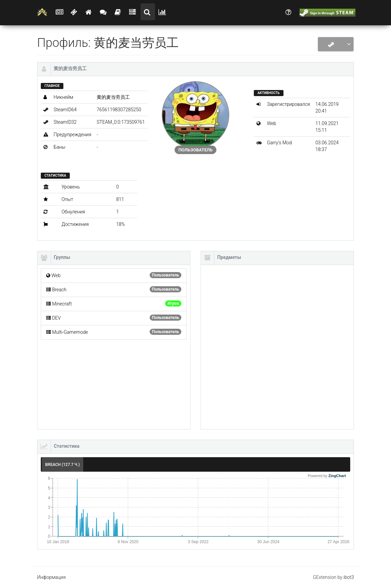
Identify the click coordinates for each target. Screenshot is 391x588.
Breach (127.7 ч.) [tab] (63, 465)
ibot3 (349, 577)
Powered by (327, 476)
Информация (51, 577)
